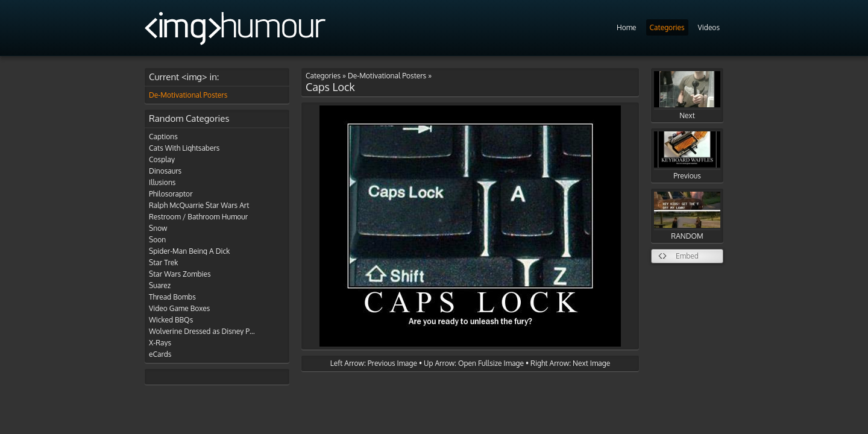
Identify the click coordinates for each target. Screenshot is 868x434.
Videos (709, 27)
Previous (687, 156)
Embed (687, 256)
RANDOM (687, 216)
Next (687, 96)
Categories (667, 27)
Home (627, 27)
